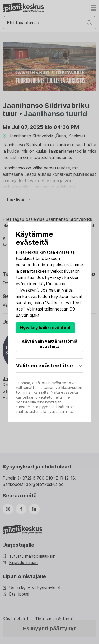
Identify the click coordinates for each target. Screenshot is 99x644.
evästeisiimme (60, 411)
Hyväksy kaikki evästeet (45, 328)
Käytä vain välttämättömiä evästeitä (49, 344)
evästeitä (65, 252)
